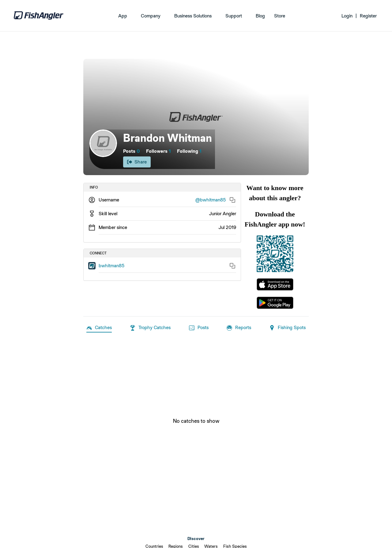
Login (347, 16)
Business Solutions (193, 16)
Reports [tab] (239, 328)
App (123, 16)
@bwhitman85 (211, 200)
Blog (260, 16)
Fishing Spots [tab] (287, 328)
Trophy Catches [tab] (150, 328)
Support (234, 16)
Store (280, 16)
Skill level (108, 214)
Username (109, 200)
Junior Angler (222, 214)
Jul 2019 (227, 227)
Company (151, 16)
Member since (113, 227)
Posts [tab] (199, 328)
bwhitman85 (111, 266)
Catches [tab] (99, 328)
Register (368, 16)
